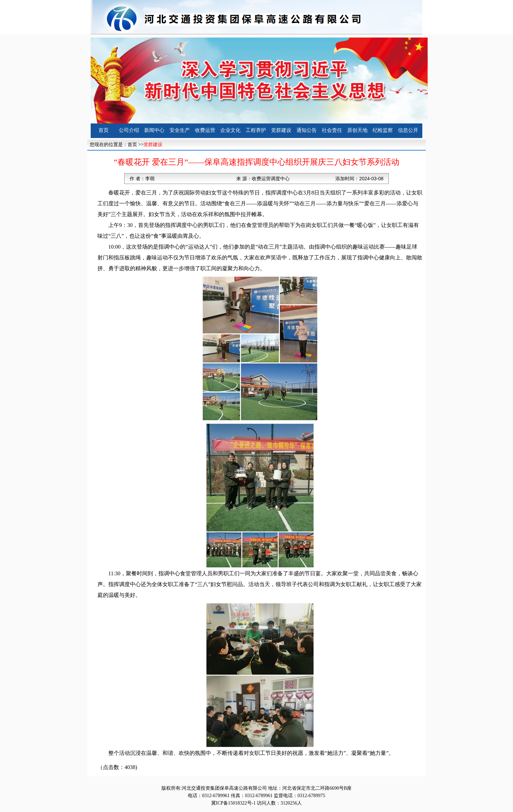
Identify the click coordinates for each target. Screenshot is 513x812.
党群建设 (281, 130)
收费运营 (205, 130)
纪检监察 (383, 130)
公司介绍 (129, 130)
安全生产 (180, 130)
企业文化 (230, 130)
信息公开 (408, 130)
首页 (104, 130)
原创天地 (357, 130)
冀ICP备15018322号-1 (233, 803)
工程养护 (256, 130)
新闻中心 (154, 130)
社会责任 (332, 130)
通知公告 (307, 130)
